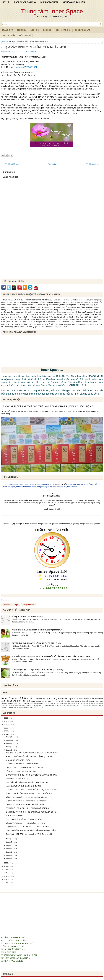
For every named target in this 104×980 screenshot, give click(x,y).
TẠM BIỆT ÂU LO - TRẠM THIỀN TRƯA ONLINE (25, 768)
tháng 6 (9, 842)
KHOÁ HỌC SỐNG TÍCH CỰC (18, 760)
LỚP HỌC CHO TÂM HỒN (73, 2)
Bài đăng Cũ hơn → (94, 164)
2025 (6, 721)
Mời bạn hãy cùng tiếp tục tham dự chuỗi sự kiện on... (27, 797)
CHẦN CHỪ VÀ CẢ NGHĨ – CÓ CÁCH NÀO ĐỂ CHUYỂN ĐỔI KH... (32, 812)
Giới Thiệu (22, 30)
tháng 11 (10, 740)
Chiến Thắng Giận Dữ (38, 698)
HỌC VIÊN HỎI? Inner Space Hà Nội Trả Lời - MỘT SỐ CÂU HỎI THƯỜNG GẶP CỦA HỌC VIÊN (51, 656)
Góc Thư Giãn (9, 35)
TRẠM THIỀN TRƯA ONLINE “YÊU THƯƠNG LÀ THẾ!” (27, 827)
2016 (6, 876)
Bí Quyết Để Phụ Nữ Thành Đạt (67, 703)
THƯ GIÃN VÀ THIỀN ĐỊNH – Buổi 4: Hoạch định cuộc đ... (29, 782)
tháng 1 (9, 858)
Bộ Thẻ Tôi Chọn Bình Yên (86, 703)
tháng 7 (9, 839)
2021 (6, 734)
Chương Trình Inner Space (62, 698)
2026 (6, 718)
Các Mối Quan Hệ (89, 701)
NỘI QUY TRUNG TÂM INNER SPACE (27, 617)
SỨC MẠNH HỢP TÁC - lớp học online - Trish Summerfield (29, 834)
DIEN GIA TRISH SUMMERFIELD (89, 699)
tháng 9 (9, 747)
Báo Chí (45, 701)
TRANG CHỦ (7, 30)
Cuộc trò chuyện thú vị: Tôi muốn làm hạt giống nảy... (27, 801)
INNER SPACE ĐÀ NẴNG (25, 2)
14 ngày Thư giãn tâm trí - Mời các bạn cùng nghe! (26, 823)
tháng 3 (9, 852)
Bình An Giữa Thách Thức (49, 703)
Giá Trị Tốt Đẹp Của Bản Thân (49, 705)
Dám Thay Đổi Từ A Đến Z (31, 705)
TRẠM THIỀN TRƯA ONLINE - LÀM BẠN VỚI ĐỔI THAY (28, 808)
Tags (16, 605)
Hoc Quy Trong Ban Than (86, 705)
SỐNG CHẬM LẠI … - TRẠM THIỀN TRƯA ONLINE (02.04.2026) (37, 670)
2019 (6, 866)
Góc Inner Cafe (82, 30)
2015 (6, 879)
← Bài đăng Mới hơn (10, 164)
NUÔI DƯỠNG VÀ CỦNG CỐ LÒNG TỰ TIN (23, 786)
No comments (32, 51)
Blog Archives (28, 605)
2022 (6, 731)
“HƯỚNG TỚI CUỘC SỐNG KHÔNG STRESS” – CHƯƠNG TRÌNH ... (33, 753)
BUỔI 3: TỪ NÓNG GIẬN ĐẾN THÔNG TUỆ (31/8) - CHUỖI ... (30, 756)
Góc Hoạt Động (63, 30)
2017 (6, 873)
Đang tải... (5, 600)
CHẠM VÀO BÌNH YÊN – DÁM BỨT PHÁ (22, 764)
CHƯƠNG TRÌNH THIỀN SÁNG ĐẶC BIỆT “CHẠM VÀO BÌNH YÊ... (32, 775)
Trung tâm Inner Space (52, 11)
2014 (6, 883)
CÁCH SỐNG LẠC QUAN (12, 701)
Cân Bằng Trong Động (15, 705)
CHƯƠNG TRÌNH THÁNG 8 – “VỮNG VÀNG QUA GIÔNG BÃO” (31, 830)
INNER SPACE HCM (49, 2)
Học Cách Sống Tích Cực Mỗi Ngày (27, 703)
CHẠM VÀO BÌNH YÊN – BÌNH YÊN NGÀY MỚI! (34, 47)
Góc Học (35, 30)
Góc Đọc (47, 30)
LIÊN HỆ (6, 2)
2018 (6, 870)
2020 (6, 863)
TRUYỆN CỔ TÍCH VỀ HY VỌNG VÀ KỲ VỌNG (24, 819)
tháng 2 (9, 855)
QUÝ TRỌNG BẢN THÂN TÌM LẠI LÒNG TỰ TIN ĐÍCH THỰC (36, 643)
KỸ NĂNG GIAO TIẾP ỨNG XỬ (33, 707)
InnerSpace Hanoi (9, 51)
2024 (6, 724)
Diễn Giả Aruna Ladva (32, 701)
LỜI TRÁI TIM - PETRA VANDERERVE (21, 771)
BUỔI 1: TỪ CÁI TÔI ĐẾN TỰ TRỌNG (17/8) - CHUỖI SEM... (30, 793)
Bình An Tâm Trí (55, 701)
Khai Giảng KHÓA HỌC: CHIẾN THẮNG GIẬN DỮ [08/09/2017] (37, 630)
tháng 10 (10, 743)
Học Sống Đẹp (18, 707)
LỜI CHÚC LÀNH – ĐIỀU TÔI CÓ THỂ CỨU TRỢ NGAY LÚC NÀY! (32, 790)
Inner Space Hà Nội (58, 484)
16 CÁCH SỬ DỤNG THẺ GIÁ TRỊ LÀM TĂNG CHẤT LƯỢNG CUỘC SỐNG (47, 406)
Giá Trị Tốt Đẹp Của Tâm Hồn (69, 705)
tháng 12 (10, 737)
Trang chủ (52, 164)
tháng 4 (9, 849)
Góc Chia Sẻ (25, 35)
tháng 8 (9, 750)
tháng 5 (9, 845)
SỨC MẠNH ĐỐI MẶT (14, 816)
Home (5, 42)
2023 (6, 728)
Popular (7, 605)
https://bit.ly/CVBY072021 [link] (26, 67)
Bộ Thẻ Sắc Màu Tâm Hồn (71, 701)
